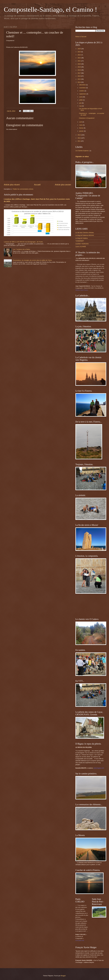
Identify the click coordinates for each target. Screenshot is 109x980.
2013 (79, 135)
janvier (82, 131)
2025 (79, 49)
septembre (83, 94)
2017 (79, 73)
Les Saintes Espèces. (82, 151)
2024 (79, 52)
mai (81, 106)
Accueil (37, 185)
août (81, 97)
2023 (79, 55)
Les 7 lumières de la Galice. (22, 249)
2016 (79, 76)
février (81, 128)
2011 (79, 141)
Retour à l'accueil (81, 37)
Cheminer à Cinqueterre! (87, 118)
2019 (79, 67)
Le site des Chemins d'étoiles (85, 233)
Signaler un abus (82, 156)
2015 (79, 79)
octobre (82, 91)
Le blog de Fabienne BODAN (85, 235)
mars (81, 125)
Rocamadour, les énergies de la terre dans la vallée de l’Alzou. (32, 260)
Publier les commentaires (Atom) (23, 189)
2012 (79, 138)
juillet (81, 100)
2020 (79, 64)
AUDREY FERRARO (82, 244)
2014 (79, 82)
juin (81, 103)
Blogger (63, 976)
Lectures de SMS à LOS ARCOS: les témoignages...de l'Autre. (24, 242)
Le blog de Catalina (82, 238)
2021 (79, 61)
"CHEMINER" (80, 241)
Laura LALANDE (81, 247)
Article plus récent (12, 185)
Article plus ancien (63, 185)
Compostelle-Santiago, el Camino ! (50, 9)
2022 (79, 58)
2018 (79, 70)
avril (81, 122)
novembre (83, 88)
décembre (83, 85)
